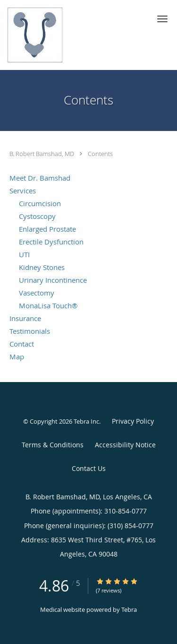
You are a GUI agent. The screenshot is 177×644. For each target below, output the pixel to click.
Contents (100, 154)
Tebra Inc (86, 421)
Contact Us (89, 468)
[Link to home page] (43, 35)
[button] (162, 19)
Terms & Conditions (53, 445)
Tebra (129, 609)
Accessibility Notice (125, 445)
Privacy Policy (133, 421)
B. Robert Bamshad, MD (42, 154)
